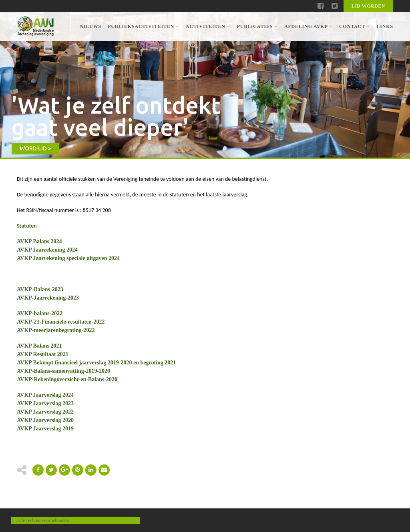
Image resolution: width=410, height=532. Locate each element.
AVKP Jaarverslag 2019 (45, 429)
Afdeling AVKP (309, 26)
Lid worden (368, 6)
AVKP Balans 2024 (39, 241)
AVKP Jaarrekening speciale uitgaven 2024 (68, 258)
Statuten (27, 226)
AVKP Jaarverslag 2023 (45, 403)
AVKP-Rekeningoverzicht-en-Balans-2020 (67, 379)
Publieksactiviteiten (144, 26)
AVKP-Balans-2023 (40, 289)
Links (385, 26)
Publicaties (257, 26)
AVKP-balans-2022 (40, 313)
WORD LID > (35, 148)
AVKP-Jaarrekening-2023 (48, 298)
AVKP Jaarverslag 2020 (45, 420)
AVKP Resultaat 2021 (43, 354)
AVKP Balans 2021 (39, 346)
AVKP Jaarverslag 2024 (45, 395)
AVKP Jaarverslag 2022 (45, 412)
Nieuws (90, 26)
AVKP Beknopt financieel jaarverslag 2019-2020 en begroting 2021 (96, 363)
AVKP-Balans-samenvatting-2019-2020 (63, 371)
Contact (355, 26)
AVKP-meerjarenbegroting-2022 (56, 330)
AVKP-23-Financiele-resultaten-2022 (61, 322)
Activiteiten (208, 26)
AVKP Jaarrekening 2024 (47, 250)
